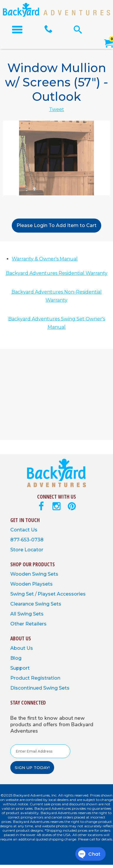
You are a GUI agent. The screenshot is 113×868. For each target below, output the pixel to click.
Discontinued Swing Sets (40, 688)
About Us (22, 648)
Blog (16, 658)
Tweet (57, 109)
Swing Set (23, 594)
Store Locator (27, 550)
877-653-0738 (27, 540)
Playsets (42, 584)
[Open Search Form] (78, 29)
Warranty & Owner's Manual (45, 259)
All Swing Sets (27, 614)
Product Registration (35, 678)
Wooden (21, 574)
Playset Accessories (62, 594)
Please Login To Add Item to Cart (56, 225)
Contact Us (24, 530)
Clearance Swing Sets (36, 604)
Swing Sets (45, 574)
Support (20, 668)
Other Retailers (28, 624)
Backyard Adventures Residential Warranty (57, 273)
